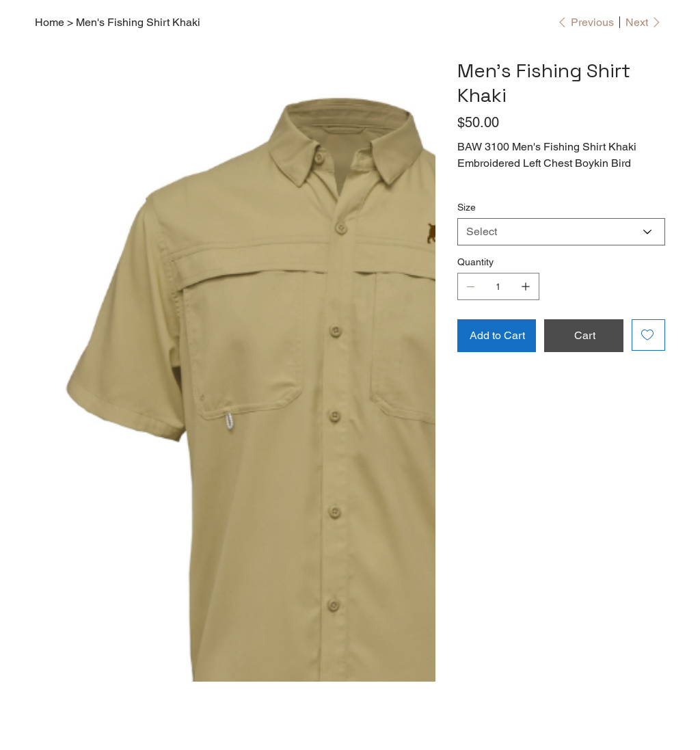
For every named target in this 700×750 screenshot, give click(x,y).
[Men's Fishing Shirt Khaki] (138, 22)
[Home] (50, 22)
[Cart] (584, 336)
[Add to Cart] (497, 336)
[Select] (561, 232)
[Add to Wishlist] (648, 335)
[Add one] (526, 286)
